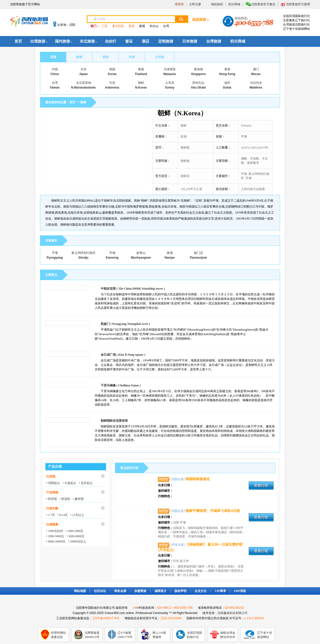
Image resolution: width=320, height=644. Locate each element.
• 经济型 (52, 499)
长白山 (154, 26)
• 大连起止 (69, 483)
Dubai (227, 88)
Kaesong (112, 258)
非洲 (132, 57)
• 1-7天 (51, 515)
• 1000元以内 (55, 531)
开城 (112, 253)
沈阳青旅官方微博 (298, 4)
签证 (129, 41)
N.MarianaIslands (83, 88)
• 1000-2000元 (74, 531)
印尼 (112, 83)
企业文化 (200, 591)
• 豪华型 (78, 499)
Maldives (256, 88)
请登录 (179, 4)
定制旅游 (166, 41)
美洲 (105, 57)
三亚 (104, 26)
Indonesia (112, 88)
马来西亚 (170, 69)
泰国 (142, 26)
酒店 (145, 41)
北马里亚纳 (83, 83)
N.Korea (141, 88)
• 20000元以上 (77, 541)
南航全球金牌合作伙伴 (228, 635)
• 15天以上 (77, 515)
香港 (227, 69)
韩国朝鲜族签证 (198, 479)
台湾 (166, 26)
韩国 (112, 69)
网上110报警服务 (159, 635)
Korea (112, 74)
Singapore (198, 74)
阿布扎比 (198, 83)
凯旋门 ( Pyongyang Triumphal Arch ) (125, 324)
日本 (83, 69)
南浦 (170, 253)
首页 (18, 41)
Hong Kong (227, 74)
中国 (55, 69)
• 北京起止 (86, 483)
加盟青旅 (140, 591)
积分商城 (234, 4)
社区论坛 (100, 591)
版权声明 (180, 591)
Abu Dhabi (198, 88)
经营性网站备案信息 (58, 635)
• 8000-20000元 (56, 541)
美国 (131, 26)
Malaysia (169, 74)
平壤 (55, 253)
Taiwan (55, 88)
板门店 (198, 253)
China (55, 74)
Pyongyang (55, 258)
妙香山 (141, 253)
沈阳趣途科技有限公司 (232, 613)
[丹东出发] (178, 545)
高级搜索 (199, 20)
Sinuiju (83, 258)
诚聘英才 (160, 591)
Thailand (141, 74)
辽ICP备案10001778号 (125, 635)
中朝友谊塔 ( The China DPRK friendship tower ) (133, 289)
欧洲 (79, 57)
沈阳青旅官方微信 (263, 4)
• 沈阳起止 (53, 483)
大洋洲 (159, 57)
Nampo (170, 258)
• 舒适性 (65, 499)
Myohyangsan (141, 258)
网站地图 (80, 591)
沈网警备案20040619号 (92, 635)
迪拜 (227, 83)
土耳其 (170, 83)
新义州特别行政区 (83, 253)
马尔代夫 (256, 83)
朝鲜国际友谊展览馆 (114, 421)
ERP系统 (240, 591)
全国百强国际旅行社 (194, 635)
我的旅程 (217, 4)
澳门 (256, 69)
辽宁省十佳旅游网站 (264, 635)
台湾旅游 (214, 41)
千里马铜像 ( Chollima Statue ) (121, 385)
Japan (83, 74)
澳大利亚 (118, 26)
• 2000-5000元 (55, 536)
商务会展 (120, 591)
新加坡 (198, 69)
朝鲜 (141, 83)
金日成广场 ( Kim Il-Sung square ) (123, 355)
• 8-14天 (63, 515)
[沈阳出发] (178, 479)
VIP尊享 (220, 591)
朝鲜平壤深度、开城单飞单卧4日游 (213, 511)
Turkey (169, 88)
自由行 (111, 41)
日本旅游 (190, 41)
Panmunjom (198, 258)
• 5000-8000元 (75, 536)
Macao (256, 74)
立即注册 (195, 4)
